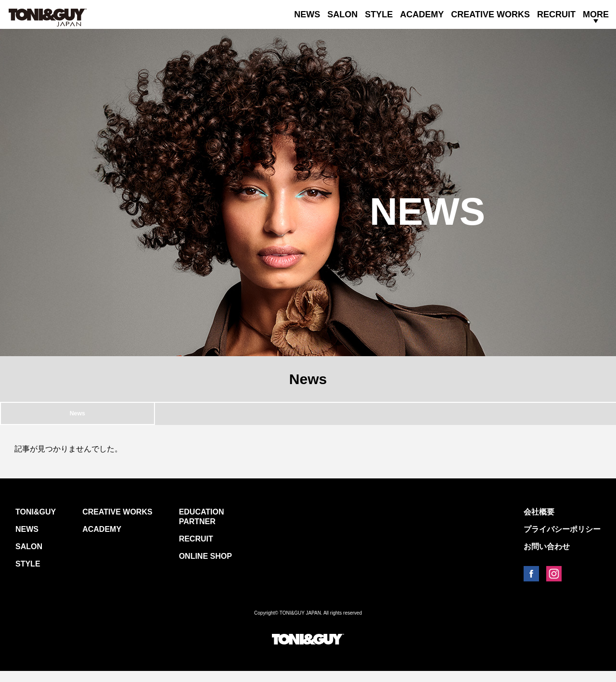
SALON (342, 14)
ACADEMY (422, 14)
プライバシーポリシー (562, 540)
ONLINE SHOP (205, 567)
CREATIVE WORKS (490, 14)
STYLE (379, 14)
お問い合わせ (547, 558)
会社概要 (539, 523)
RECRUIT (556, 14)
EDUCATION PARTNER (202, 528)
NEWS (307, 14)
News (77, 419)
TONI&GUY (36, 523)
